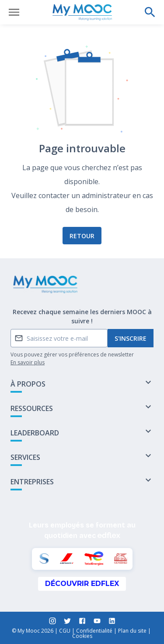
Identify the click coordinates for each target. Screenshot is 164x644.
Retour (82, 236)
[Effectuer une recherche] (150, 12)
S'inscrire (131, 338)
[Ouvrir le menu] (14, 12)
